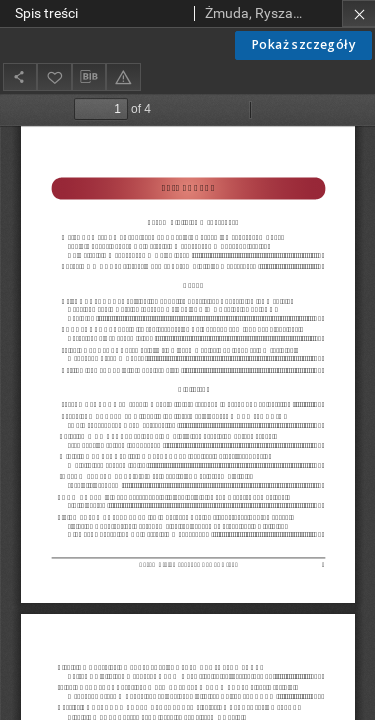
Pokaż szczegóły (303, 44)
